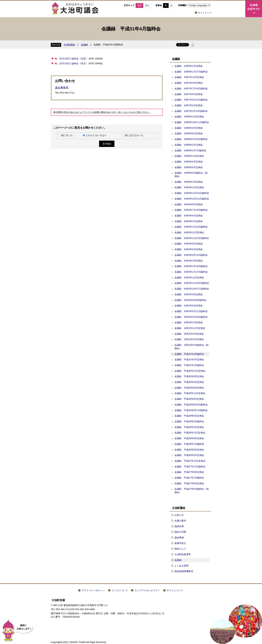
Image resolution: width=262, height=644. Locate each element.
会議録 (84, 45)
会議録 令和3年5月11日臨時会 (191, 255)
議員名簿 (179, 526)
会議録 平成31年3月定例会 (189, 359)
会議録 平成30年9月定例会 (189, 376)
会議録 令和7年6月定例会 (189, 94)
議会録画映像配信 (184, 571)
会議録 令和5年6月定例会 (189, 167)
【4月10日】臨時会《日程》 (73, 59)
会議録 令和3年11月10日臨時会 (192, 238)
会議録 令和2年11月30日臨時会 (192, 283)
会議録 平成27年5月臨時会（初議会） (192, 491)
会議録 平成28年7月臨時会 (189, 444)
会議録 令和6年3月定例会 (189, 145)
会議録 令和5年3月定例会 (189, 182)
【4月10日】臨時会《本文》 (73, 63)
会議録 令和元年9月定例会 (189, 334)
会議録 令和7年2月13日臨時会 (191, 111)
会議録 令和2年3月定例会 (189, 322)
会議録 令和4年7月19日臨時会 (191, 210)
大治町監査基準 (183, 554)
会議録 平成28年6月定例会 (189, 450)
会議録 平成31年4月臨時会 (189, 354)
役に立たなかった (134, 135)
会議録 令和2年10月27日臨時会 (192, 289)
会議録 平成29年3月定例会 (189, 427)
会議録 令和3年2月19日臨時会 (191, 266)
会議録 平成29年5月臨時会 (189, 421)
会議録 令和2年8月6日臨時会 (190, 300)
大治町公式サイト (254, 9)
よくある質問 (181, 566)
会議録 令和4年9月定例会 (189, 204)
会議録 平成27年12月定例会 (190, 461)
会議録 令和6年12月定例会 (189, 117)
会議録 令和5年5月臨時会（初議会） (191, 174)
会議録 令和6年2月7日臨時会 (190, 150)
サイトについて (175, 590)
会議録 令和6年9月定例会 (189, 128)
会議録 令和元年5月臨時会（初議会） (191, 347)
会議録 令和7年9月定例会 (189, 83)
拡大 (147, 5)
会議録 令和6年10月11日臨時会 (192, 122)
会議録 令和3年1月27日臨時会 (191, 272)
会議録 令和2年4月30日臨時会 (191, 317)
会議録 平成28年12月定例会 (190, 433)
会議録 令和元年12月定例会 (190, 328)
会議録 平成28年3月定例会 (189, 455)
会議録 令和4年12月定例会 (189, 187)
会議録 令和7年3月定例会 (189, 105)
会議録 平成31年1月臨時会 (189, 365)
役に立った (67, 135)
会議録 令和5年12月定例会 (189, 156)
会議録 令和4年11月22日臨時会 (192, 193)
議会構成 (179, 537)
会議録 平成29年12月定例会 (190, 393)
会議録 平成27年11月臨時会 (190, 467)
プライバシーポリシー (93, 590)
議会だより (180, 549)
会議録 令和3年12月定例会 (189, 232)
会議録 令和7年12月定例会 (189, 77)
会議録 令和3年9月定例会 (189, 244)
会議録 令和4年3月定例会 (189, 221)
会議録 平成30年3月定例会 (189, 382)
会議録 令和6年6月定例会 (189, 133)
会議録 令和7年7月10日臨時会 (191, 88)
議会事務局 (62, 88)
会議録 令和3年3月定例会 (189, 261)
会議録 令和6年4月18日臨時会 (191, 139)
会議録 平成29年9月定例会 (189, 399)
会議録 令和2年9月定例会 (189, 294)
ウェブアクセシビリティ (147, 590)
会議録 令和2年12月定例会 (189, 278)
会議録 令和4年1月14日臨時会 (191, 227)
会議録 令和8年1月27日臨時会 (191, 72)
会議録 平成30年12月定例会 (190, 371)
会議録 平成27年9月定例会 (189, 472)
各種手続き (180, 543)
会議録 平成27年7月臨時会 (189, 478)
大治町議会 (69, 45)
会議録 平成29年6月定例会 (189, 416)
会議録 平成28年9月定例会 (189, 438)
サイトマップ (205, 13)
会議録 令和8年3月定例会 (189, 66)
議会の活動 (180, 532)
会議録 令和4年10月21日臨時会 (192, 199)
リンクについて (120, 590)
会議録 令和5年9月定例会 (189, 162)
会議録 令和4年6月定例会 (189, 216)
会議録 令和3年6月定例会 (189, 249)
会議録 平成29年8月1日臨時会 (191, 410)
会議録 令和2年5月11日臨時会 (191, 311)
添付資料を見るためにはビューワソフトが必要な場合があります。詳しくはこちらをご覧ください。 (102, 112)
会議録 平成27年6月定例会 (189, 483)
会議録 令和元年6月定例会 (189, 339)
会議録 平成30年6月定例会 (189, 388)
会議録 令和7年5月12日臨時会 (191, 100)
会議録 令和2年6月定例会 (189, 306)
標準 (140, 5)
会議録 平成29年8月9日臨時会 (191, 405)
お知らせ (179, 515)
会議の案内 (180, 521)
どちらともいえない (96, 135)
